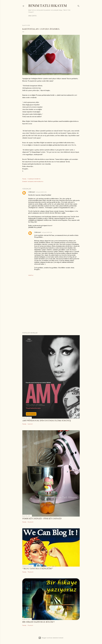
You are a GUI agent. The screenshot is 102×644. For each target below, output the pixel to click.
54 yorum (31, 522)
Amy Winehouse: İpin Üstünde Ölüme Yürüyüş (47, 420)
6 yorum (30, 424)
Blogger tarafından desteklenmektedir (51, 638)
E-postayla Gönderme (34, 179)
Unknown (32, 192)
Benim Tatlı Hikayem (48, 6)
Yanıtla (31, 275)
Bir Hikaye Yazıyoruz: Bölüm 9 (38, 622)
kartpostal (31, 181)
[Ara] (78, 6)
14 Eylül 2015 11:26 (47, 232)
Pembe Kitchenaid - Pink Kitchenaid (42, 518)
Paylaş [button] (24, 179)
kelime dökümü (39, 181)
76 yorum (31, 572)
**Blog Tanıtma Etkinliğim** (38, 568)
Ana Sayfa (32, 16)
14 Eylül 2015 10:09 (41, 192)
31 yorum (30, 625)
